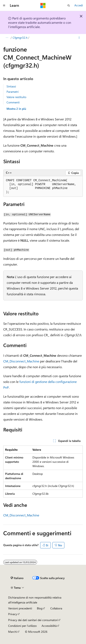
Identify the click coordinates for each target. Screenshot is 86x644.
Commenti (13, 102)
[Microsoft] (43, 6)
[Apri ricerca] (69, 6)
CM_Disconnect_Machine (21, 361)
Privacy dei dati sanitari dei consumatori (33, 620)
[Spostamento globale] (4, 6)
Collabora (56, 608)
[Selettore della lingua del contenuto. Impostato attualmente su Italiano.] (17, 578)
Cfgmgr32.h (20, 38)
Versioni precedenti (20, 608)
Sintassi (11, 86)
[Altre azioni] (79, 38)
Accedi (79, 5)
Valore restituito (16, 97)
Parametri (13, 92)
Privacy (13, 614)
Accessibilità (49, 626)
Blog (40, 608)
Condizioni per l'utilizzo (22, 626)
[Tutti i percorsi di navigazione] (7, 38)
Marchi (13, 632)
